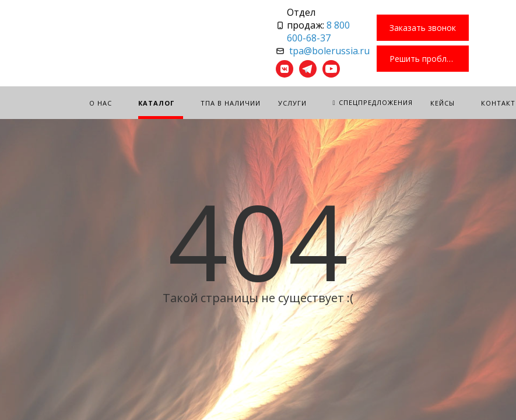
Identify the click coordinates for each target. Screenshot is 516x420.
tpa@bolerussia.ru (329, 51)
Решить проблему (425, 59)
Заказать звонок (423, 28)
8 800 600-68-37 (318, 32)
